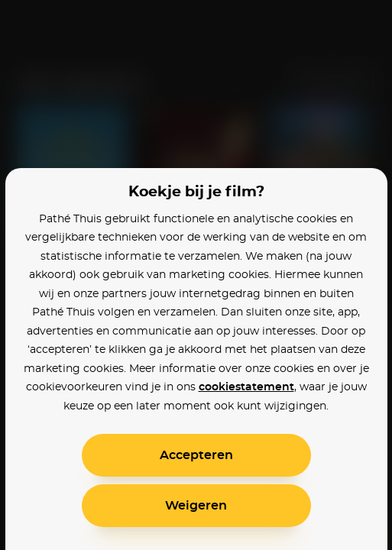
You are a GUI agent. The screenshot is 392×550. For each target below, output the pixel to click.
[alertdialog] (196, 275)
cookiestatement (246, 387)
